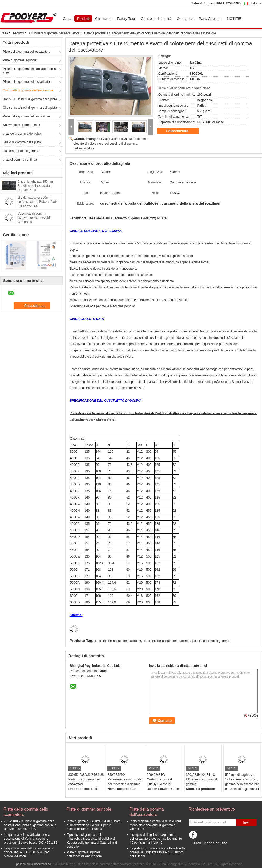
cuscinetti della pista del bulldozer (118, 641)
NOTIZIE (234, 19)
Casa (67, 19)
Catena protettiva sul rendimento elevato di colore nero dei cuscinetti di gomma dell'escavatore (111, 144)
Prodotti (83, 19)
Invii (246, 823)
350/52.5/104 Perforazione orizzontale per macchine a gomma (124, 779)
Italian (256, 3)
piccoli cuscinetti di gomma (211, 641)
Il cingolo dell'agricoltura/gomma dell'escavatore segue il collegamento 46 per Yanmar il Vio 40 (156, 839)
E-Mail (196, 843)
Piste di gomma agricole (20, 60)
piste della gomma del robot (22, 134)
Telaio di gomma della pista (22, 142)
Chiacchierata (181, 131)
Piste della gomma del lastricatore (26, 116)
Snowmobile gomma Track (21, 125)
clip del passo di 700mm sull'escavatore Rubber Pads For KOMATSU (37, 202)
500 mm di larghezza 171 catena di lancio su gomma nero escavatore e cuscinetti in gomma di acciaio (242, 784)
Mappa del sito (215, 843)
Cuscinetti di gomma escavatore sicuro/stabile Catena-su (35, 218)
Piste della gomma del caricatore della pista (29, 71)
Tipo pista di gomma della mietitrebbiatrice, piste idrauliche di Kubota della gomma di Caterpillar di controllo (92, 841)
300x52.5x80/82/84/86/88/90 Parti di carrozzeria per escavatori (86, 779)
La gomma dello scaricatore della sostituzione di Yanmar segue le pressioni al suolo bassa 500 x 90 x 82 (31, 839)
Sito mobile (198, 850)
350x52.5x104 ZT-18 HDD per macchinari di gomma (202, 779)
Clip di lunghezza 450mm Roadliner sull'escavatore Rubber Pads (35, 186)
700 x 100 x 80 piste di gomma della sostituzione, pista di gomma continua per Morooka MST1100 (30, 825)
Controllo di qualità (156, 19)
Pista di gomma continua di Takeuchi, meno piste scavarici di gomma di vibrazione (156, 825)
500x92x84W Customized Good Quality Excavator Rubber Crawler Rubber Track (163, 784)
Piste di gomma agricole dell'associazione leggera (84, 854)
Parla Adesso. (210, 19)
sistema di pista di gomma (21, 151)
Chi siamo (103, 19)
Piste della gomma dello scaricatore (28, 82)
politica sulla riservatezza (33, 864)
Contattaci (185, 19)
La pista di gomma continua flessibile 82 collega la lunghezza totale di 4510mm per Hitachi (158, 852)
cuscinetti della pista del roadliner (167, 641)
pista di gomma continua (20, 160)
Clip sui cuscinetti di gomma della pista (30, 108)
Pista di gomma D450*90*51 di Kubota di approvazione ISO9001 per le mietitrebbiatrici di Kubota (94, 825)
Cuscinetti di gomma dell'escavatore (54, 33)
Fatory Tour (126, 19)
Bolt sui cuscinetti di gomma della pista (30, 99)
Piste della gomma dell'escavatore (27, 52)
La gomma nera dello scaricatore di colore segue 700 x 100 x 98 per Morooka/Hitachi (28, 852)
